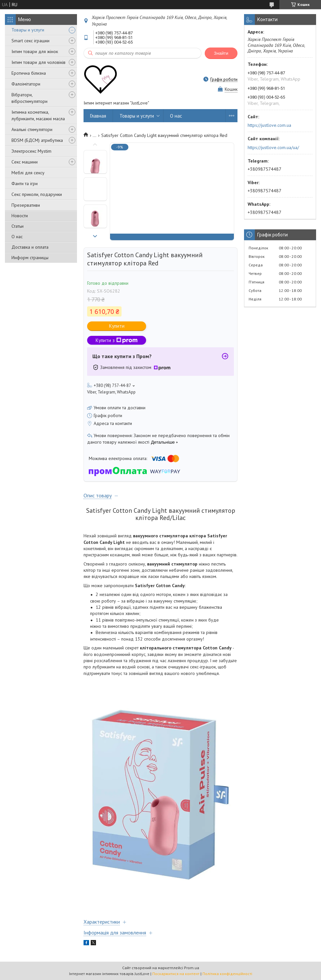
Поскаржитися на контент (176, 974)
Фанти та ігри (25, 183)
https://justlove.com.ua (269, 125)
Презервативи (26, 205)
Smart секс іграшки (30, 41)
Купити (117, 326)
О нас (17, 237)
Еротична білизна (29, 73)
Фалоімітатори (26, 84)
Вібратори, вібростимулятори (29, 98)
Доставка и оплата (30, 247)
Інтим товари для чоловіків (38, 62)
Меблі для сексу (28, 173)
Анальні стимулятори (32, 129)
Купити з (117, 340)
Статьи (18, 226)
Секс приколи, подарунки (37, 194)
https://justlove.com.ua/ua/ (273, 147)
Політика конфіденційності (227, 974)
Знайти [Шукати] (221, 53)
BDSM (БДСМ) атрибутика (37, 140)
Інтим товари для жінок (35, 51)
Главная (98, 116)
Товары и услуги (28, 30)
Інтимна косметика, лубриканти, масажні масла (38, 115)
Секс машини (25, 162)
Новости (20, 216)
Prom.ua (192, 968)
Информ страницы (30, 258)
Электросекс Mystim (31, 151)
